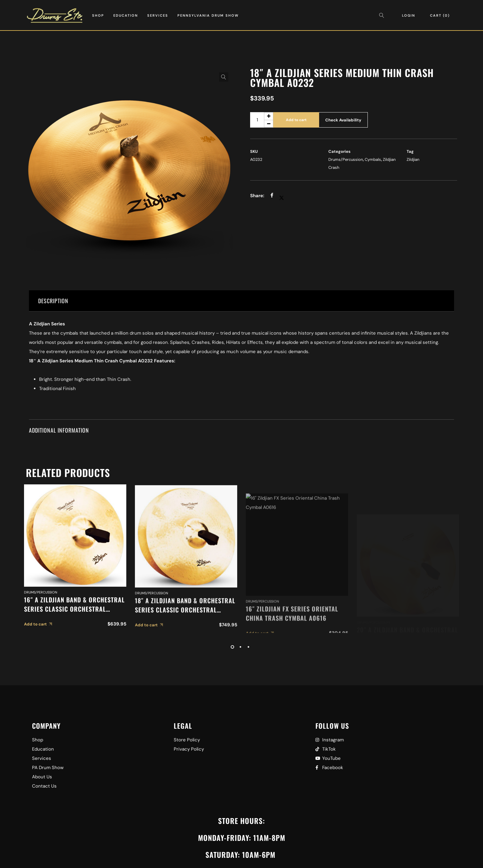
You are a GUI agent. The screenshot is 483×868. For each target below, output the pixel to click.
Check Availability (343, 120)
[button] (224, 77)
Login (409, 15)
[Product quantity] (262, 120)
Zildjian (413, 159)
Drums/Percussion (346, 159)
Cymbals (373, 159)
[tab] (241, 301)
